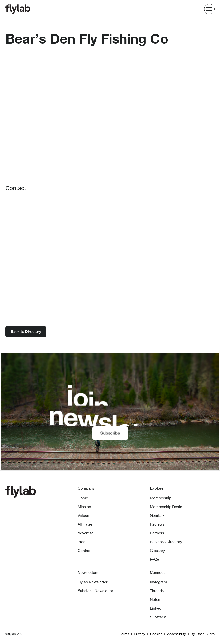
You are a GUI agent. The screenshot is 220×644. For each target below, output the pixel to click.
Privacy (140, 634)
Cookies (156, 634)
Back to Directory (26, 332)
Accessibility (177, 634)
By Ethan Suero (203, 634)
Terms (124, 634)
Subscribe (110, 433)
